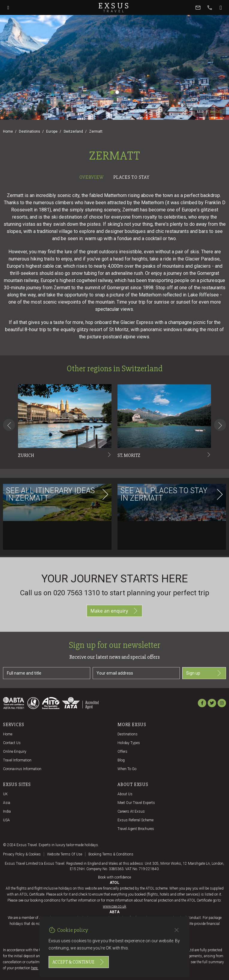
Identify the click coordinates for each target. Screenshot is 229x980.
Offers (122, 752)
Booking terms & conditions (111, 854)
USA (6, 820)
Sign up (204, 673)
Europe (52, 131)
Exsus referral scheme (135, 820)
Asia (7, 803)
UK (5, 794)
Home (8, 131)
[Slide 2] (117, 92)
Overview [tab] (91, 177)
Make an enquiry (115, 611)
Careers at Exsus (131, 811)
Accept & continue (79, 962)
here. (35, 968)
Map (200, 112)
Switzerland (73, 131)
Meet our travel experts (136, 803)
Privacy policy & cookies (22, 854)
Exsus (115, 7)
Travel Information (17, 760)
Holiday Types (129, 743)
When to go (127, 769)
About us (125, 794)
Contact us (12, 743)
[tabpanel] (115, 369)
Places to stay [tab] (131, 177)
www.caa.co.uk (115, 906)
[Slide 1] (112, 92)
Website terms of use (65, 854)
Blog (121, 760)
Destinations (30, 131)
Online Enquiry (15, 752)
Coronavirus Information (22, 769)
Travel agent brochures (136, 829)
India (7, 811)
